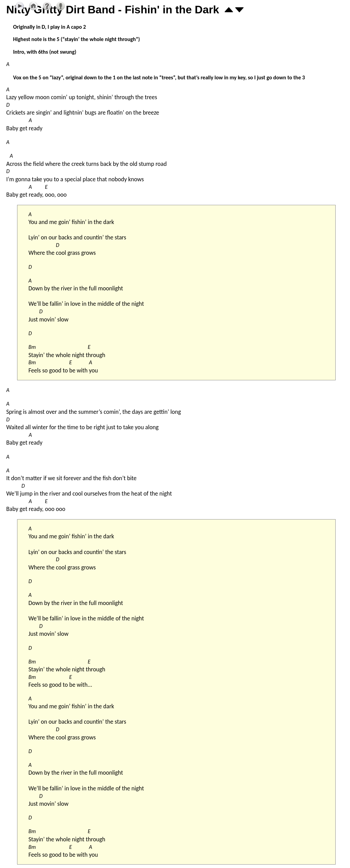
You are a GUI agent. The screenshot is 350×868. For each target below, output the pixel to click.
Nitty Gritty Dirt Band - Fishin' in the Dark (113, 10)
